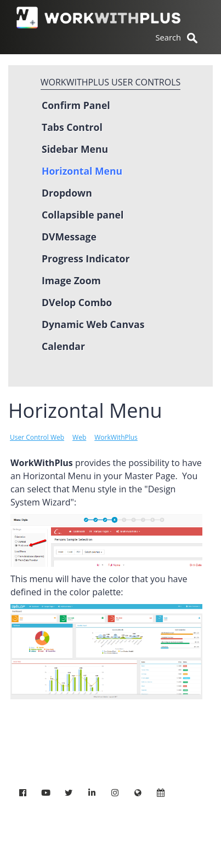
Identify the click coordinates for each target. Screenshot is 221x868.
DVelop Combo (77, 302)
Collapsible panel (83, 215)
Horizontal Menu (82, 171)
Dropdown (67, 193)
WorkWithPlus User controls (111, 82)
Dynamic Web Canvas (93, 324)
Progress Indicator (86, 258)
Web (79, 437)
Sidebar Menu (75, 149)
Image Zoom (71, 280)
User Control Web (37, 437)
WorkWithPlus (116, 437)
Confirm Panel (76, 105)
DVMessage (69, 237)
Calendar (63, 346)
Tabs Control (72, 127)
